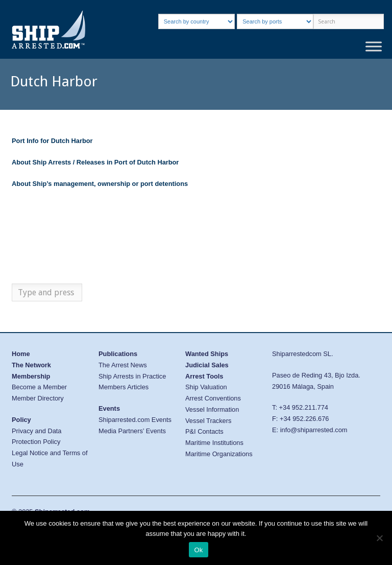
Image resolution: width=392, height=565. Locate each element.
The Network (31, 365)
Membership (31, 376)
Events (109, 408)
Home (21, 354)
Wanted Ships (207, 354)
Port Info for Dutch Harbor (52, 141)
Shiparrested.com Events (135, 420)
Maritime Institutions (214, 443)
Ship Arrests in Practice (132, 376)
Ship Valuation (206, 387)
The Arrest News (123, 365)
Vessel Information (212, 409)
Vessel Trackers (208, 421)
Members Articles (124, 387)
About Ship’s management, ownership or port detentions (100, 184)
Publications (118, 354)
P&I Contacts (204, 431)
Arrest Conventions (213, 398)
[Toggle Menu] (374, 46)
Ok (198, 550)
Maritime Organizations (219, 454)
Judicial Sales (207, 365)
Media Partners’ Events (132, 431)
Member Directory (38, 398)
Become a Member (39, 387)
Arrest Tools (204, 376)
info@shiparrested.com (314, 430)
